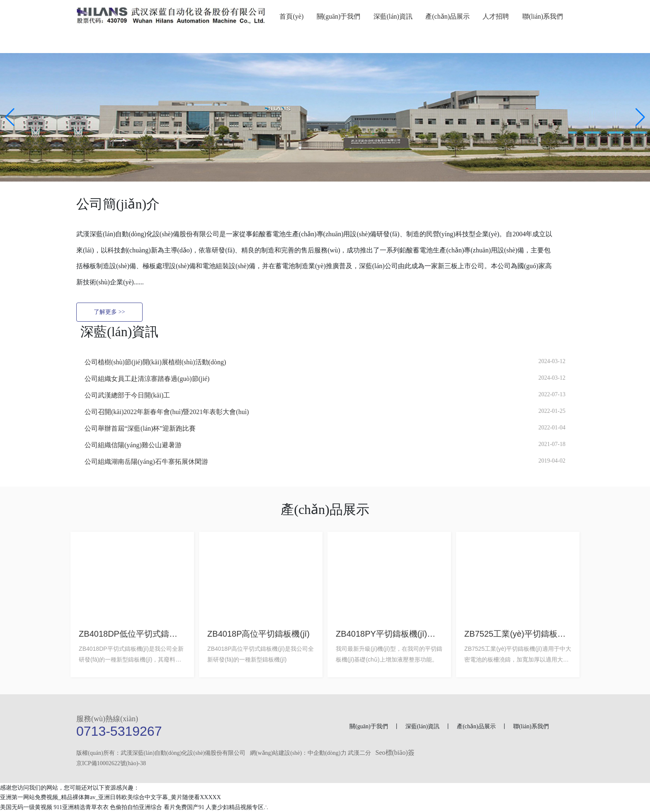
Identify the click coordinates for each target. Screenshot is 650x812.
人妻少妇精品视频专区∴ (237, 807)
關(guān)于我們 (369, 726)
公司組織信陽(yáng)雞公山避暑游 (133, 445)
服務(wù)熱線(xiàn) (107, 719)
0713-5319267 (119, 731)
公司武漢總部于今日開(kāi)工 (127, 395)
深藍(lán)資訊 (423, 726)
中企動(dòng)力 (327, 753)
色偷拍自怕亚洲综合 (136, 807)
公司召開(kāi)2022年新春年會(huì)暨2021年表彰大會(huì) (167, 412)
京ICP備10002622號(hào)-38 (111, 763)
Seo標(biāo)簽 (395, 753)
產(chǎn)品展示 (476, 726)
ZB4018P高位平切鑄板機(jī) (258, 634)
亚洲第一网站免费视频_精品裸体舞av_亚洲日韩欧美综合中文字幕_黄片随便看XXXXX (110, 798)
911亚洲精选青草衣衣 (81, 807)
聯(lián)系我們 (531, 726)
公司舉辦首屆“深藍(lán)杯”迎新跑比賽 (140, 428)
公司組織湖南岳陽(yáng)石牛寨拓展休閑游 (146, 462)
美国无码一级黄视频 (26, 807)
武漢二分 (359, 753)
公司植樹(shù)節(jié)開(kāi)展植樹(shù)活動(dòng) (155, 362)
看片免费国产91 (184, 807)
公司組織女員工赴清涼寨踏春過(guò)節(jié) (147, 379)
